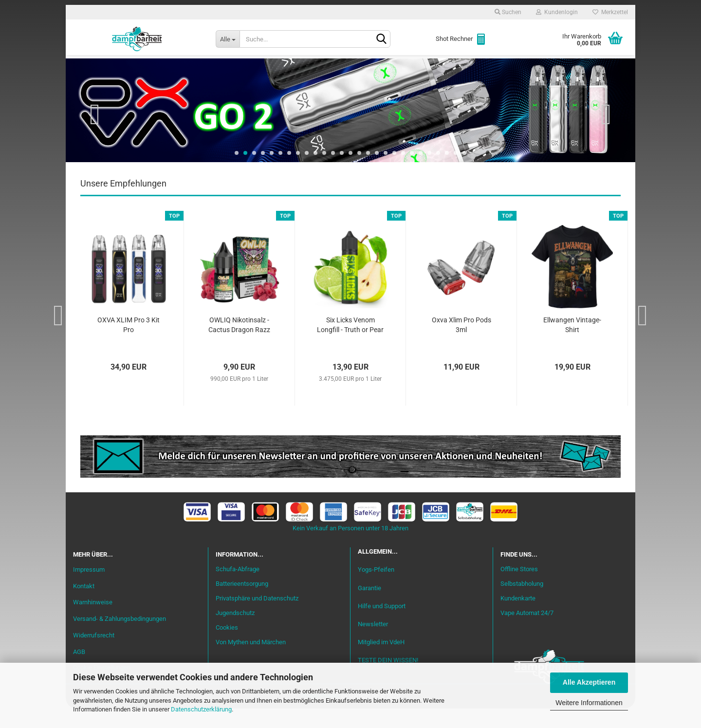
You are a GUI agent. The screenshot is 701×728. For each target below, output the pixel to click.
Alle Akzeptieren (589, 682)
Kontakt (84, 606)
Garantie (369, 607)
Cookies (227, 647)
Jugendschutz (235, 632)
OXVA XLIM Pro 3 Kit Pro (129, 344)
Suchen (508, 12)
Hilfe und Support (382, 625)
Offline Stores (519, 588)
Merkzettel (610, 12)
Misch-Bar (307, 69)
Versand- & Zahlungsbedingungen (120, 638)
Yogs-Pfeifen (376, 589)
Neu (129, 69)
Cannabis (562, 69)
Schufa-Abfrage (238, 588)
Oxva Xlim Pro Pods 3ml (461, 344)
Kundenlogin (557, 12)
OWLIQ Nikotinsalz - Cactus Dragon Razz (239, 344)
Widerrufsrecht (94, 655)
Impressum (89, 589)
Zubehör (513, 69)
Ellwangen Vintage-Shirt (572, 344)
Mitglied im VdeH (381, 662)
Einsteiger (171, 69)
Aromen (258, 69)
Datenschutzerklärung (201, 709)
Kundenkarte (518, 618)
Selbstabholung (522, 603)
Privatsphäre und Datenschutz (257, 618)
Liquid (217, 69)
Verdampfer (364, 69)
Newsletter (373, 644)
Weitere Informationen (589, 703)
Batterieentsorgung (242, 603)
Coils (472, 69)
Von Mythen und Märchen (251, 662)
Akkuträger (425, 69)
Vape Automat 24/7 (527, 632)
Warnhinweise (93, 622)
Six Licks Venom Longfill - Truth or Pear (350, 344)
